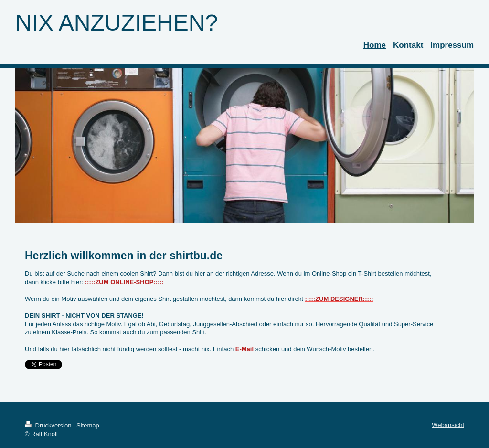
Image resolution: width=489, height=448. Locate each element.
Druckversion (49, 425)
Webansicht (448, 425)
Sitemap (88, 425)
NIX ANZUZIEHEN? (117, 23)
